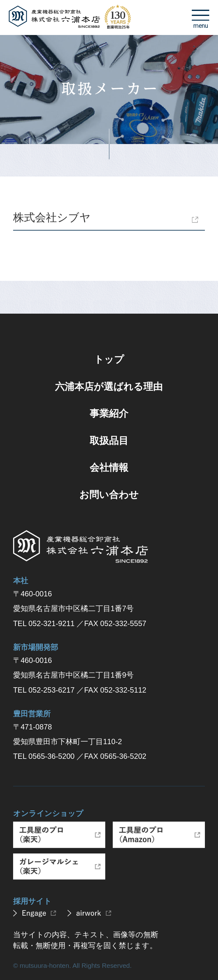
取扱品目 (109, 441)
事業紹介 (109, 413)
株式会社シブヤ (52, 217)
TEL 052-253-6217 (44, 690)
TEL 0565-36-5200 (44, 756)
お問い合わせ (109, 495)
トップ (109, 359)
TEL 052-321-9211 (44, 624)
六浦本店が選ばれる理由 (109, 387)
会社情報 (109, 468)
